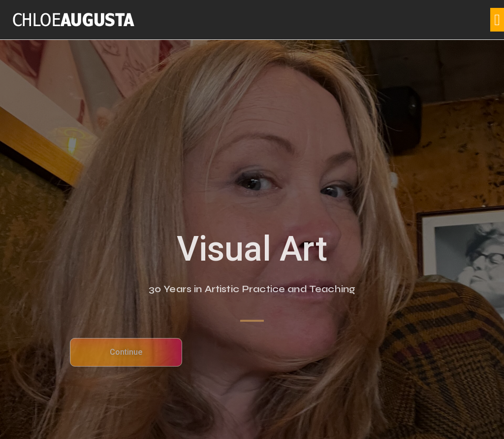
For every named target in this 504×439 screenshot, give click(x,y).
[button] (497, 20)
